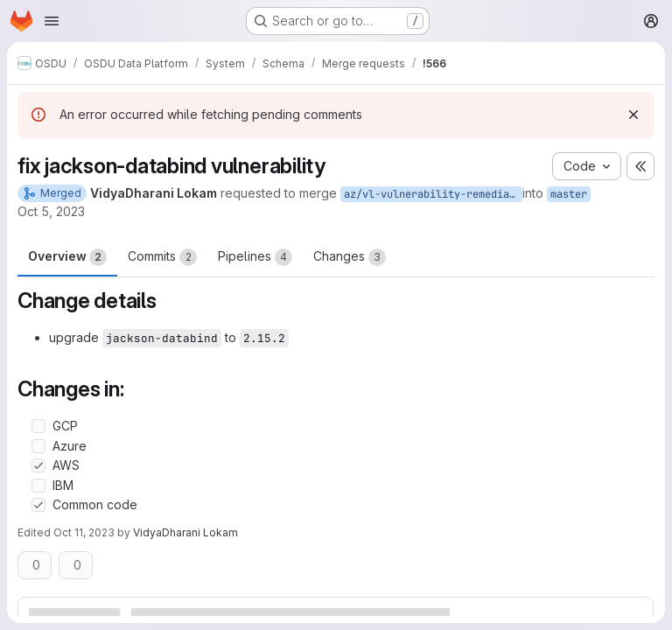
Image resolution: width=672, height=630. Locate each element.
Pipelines (255, 257)
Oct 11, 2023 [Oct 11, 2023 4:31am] (84, 532)
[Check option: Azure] (38, 446)
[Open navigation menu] (52, 21)
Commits (162, 257)
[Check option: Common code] (38, 505)
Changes (350, 257)
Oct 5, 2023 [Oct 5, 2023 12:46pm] (51, 211)
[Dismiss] (633, 115)
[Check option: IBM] (38, 486)
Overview (67, 257)
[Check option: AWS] (38, 465)
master (569, 194)
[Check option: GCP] (38, 426)
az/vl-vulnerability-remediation (433, 194)
